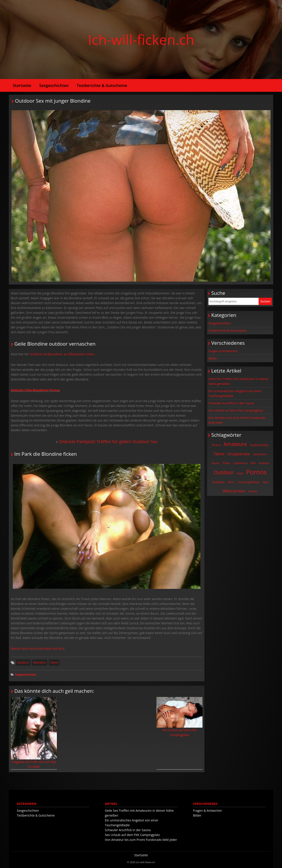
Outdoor (23, 662)
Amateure (235, 444)
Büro (231, 482)
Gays (240, 473)
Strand (216, 445)
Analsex (264, 463)
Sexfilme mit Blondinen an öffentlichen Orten (62, 354)
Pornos (257, 472)
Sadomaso (240, 463)
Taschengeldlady (248, 482)
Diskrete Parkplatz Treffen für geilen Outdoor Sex (108, 442)
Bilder (213, 358)
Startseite (22, 85)
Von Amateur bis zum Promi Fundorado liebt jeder (237, 420)
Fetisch (253, 491)
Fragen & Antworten (223, 351)
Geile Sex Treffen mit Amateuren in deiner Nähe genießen (239, 381)
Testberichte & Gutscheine (102, 85)
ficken (227, 463)
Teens (54, 662)
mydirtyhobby (259, 445)
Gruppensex (239, 454)
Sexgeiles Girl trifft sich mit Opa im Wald (34, 733)
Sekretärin (260, 454)
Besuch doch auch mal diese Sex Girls (38, 649)
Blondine (40, 662)
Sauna (215, 463)
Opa (265, 482)
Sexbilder (219, 482)
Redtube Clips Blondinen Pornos (35, 390)
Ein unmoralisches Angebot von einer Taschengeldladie (235, 393)
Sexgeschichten (54, 85)
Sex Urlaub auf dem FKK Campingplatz (179, 717)
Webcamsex (234, 491)
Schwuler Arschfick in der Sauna (231, 403)
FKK (253, 463)
